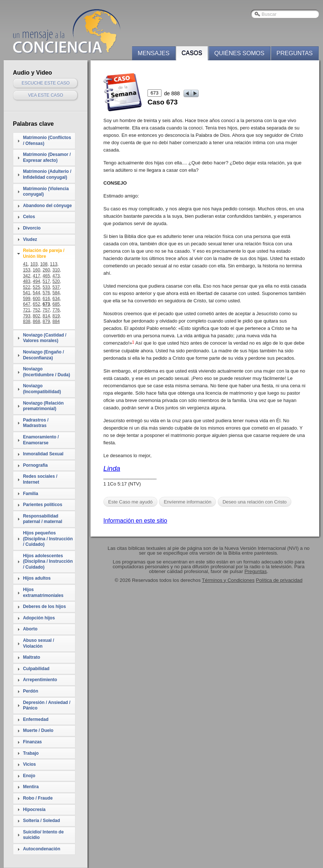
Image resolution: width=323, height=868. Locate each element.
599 (26, 299)
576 (46, 293)
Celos (29, 217)
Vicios (29, 764)
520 (56, 281)
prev (187, 93)
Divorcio (32, 228)
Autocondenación (41, 849)
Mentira (31, 787)
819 (56, 316)
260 (46, 270)
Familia (30, 494)
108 (44, 264)
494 (36, 281)
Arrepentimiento (40, 680)
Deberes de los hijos (44, 606)
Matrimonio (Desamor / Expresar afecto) (47, 157)
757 (46, 310)
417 (36, 276)
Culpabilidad (36, 669)
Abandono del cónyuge (47, 206)
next (195, 93)
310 (56, 270)
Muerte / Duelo (38, 730)
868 (36, 321)
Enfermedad (36, 719)
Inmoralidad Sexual (43, 454)
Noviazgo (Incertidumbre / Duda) (46, 372)
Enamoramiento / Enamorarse (41, 440)
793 (26, 316)
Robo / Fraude (38, 798)
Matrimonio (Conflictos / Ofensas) (47, 140)
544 (36, 293)
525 (36, 287)
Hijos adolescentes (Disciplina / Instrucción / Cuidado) (48, 561)
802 (36, 316)
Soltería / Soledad (41, 821)
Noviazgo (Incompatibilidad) (42, 389)
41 (25, 264)
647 (26, 304)
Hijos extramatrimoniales (43, 593)
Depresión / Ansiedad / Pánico (47, 705)
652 (36, 304)
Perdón (30, 691)
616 (46, 299)
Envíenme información (187, 502)
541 (26, 293)
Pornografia (35, 465)
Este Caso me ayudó (130, 502)
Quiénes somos (239, 53)
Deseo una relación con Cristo (255, 502)
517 (46, 281)
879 (46, 321)
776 (56, 310)
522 (26, 287)
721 (26, 310)
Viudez (30, 239)
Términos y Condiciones (228, 580)
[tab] (44, 141)
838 (26, 321)
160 (36, 270)
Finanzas (32, 742)
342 (26, 276)
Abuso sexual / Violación (38, 643)
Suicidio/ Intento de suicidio (43, 835)
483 (26, 281)
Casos (192, 53)
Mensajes (153, 53)
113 (54, 264)
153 (26, 270)
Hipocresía (34, 810)
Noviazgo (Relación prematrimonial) (43, 406)
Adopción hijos (39, 618)
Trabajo (31, 753)
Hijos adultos (37, 578)
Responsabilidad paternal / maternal (42, 519)
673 (46, 304)
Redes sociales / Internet (40, 479)
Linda (112, 468)
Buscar (269, 14)
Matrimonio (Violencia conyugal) (46, 192)
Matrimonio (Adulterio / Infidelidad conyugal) (47, 174)
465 (46, 276)
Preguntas (295, 53)
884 (56, 321)
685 (56, 304)
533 (46, 287)
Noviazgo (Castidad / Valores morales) (45, 338)
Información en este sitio (135, 521)
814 (46, 316)
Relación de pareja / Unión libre (44, 253)
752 (36, 310)
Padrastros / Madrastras (36, 423)
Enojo (29, 776)
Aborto (30, 629)
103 (34, 264)
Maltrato (31, 657)
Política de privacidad (279, 580)
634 (56, 299)
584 (56, 293)
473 (56, 276)
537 (56, 287)
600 (36, 299)
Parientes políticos (42, 505)
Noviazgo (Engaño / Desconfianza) (43, 355)
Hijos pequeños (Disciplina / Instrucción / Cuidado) (48, 539)
